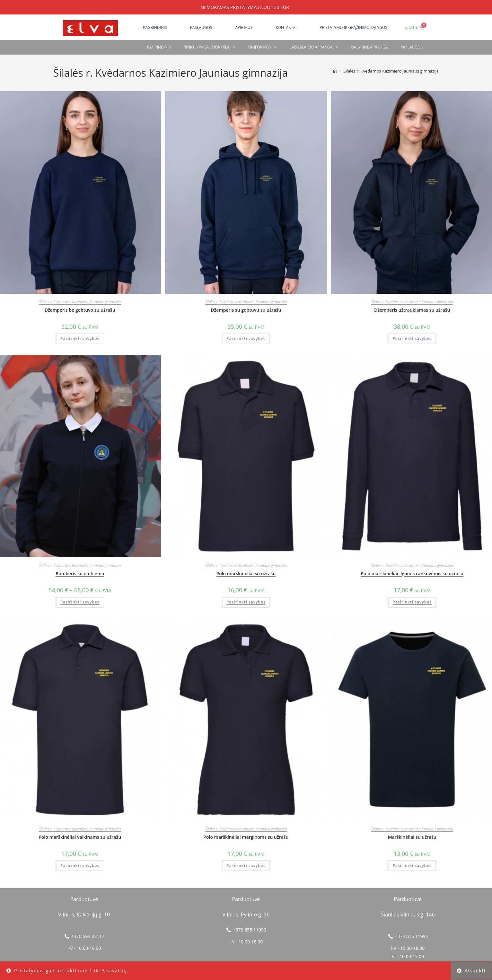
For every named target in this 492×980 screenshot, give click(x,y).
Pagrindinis (155, 27)
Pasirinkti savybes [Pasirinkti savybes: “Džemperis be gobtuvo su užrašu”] (80, 338)
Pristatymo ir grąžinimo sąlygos (353, 27)
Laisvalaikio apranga (314, 47)
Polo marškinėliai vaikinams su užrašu (80, 837)
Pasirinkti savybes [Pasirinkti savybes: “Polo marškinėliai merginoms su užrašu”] (246, 866)
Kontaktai (286, 27)
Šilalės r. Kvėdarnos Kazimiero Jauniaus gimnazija (391, 71)
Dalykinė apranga (369, 47)
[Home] (335, 71)
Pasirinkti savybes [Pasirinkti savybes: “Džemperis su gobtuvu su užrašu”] (246, 338)
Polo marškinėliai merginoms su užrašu (246, 837)
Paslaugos (201, 27)
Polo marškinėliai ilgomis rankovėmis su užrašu (412, 573)
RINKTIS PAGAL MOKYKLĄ (210, 47)
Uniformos (263, 47)
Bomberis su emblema (80, 573)
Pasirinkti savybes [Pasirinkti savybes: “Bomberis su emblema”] (80, 602)
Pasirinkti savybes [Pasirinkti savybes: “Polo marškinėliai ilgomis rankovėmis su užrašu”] (412, 602)
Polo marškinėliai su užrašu (246, 573)
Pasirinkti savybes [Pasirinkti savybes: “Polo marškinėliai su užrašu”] (246, 602)
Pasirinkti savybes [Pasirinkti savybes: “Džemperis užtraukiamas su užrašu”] (412, 338)
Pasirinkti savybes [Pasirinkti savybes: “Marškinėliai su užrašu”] (412, 866)
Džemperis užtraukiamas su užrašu (412, 310)
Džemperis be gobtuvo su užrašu (80, 310)
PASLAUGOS (412, 47)
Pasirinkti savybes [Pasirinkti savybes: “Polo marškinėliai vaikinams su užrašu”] (80, 866)
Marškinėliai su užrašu (412, 837)
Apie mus (244, 27)
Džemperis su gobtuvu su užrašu (246, 310)
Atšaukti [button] (475, 971)
